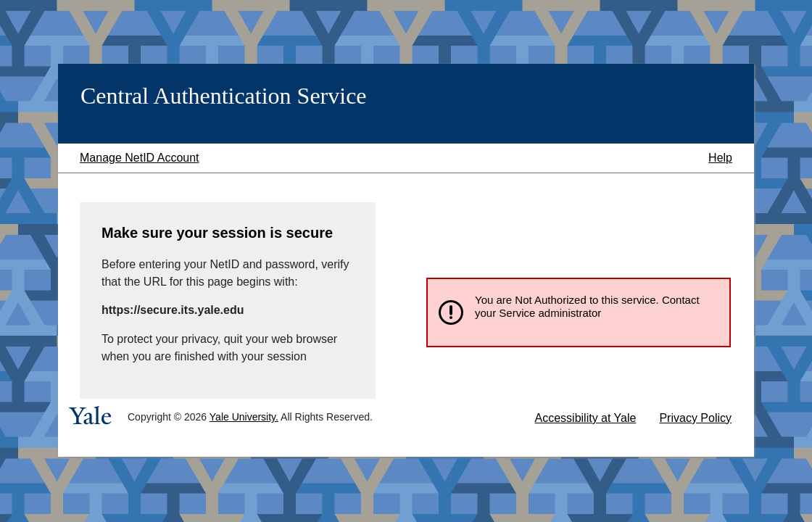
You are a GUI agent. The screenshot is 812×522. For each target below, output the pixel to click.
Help (720, 158)
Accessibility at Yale (586, 418)
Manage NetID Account (140, 158)
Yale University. (244, 417)
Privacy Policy (695, 418)
